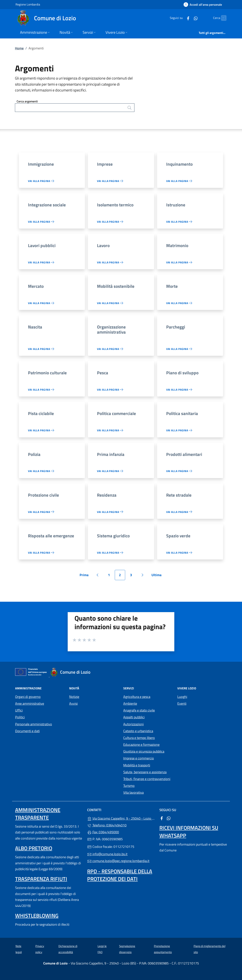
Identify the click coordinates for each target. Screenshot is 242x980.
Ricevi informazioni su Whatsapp (189, 831)
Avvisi (73, 703)
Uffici (19, 710)
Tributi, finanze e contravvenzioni (147, 779)
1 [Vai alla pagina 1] (111, 576)
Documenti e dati (27, 731)
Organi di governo (28, 697)
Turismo (129, 786)
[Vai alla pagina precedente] (98, 575)
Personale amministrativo (34, 724)
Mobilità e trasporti (137, 765)
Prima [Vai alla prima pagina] (85, 576)
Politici (20, 717)
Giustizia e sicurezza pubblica (144, 751)
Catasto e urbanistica (138, 731)
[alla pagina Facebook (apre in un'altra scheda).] (181, 18)
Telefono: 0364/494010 (107, 825)
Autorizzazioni (133, 724)
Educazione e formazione (141, 745)
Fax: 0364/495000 (103, 832)
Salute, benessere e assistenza (145, 772)
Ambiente (130, 703)
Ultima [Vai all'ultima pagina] (158, 576)
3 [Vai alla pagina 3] (133, 576)
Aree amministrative (30, 703)
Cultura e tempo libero (139, 738)
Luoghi (182, 697)
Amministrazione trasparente (38, 814)
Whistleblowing (37, 916)
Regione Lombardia (28, 4)
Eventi (182, 703)
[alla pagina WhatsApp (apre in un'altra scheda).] (188, 18)
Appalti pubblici (134, 717)
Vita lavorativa (133, 792)
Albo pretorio (34, 848)
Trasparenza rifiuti (41, 879)
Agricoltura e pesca (137, 697)
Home (19, 48)
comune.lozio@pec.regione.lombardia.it (118, 861)
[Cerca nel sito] (222, 18)
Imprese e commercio (139, 758)
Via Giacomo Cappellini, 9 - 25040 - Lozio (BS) (121, 818)
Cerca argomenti (27, 101)
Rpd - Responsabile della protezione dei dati (120, 875)
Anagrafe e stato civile (139, 710)
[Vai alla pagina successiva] (143, 575)
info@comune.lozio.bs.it (107, 854)
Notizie (74, 697)
